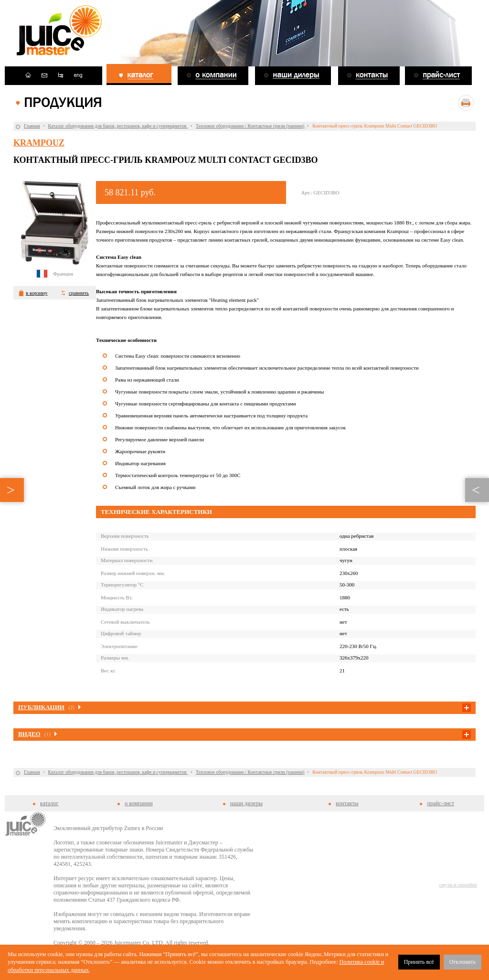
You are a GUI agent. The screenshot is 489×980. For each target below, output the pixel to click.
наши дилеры (246, 803)
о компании (139, 803)
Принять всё (419, 962)
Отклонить (462, 962)
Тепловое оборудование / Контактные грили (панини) (250, 126)
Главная (32, 126)
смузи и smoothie (458, 884)
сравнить (79, 293)
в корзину (37, 293)
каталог (49, 803)
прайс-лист (440, 803)
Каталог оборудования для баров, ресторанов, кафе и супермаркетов (118, 126)
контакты (347, 803)
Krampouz (39, 143)
